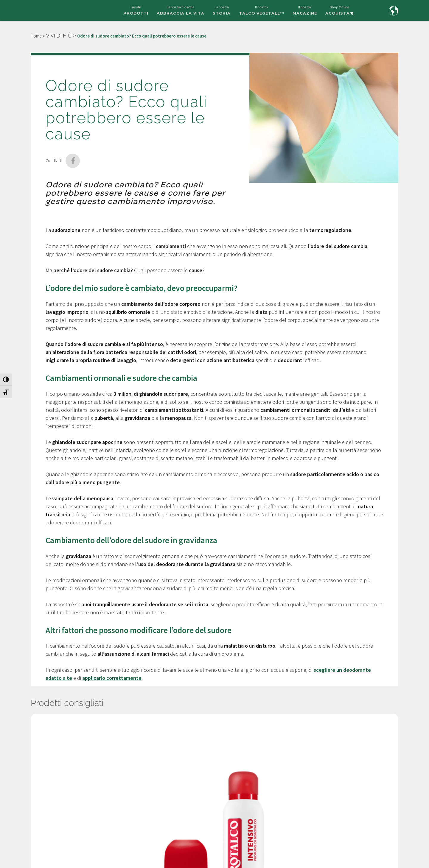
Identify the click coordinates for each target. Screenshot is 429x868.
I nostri (136, 13)
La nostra (222, 13)
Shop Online (339, 13)
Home (36, 36)
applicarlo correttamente (112, 678)
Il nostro (262, 13)
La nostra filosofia (181, 13)
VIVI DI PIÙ (59, 35)
